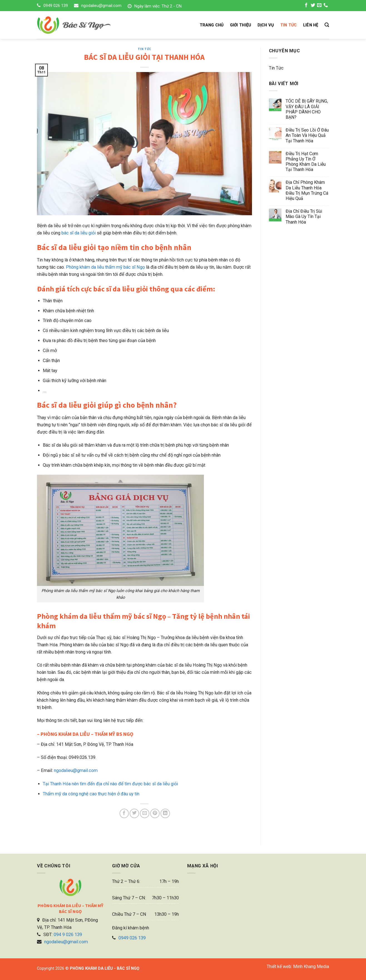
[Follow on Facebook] (306, 6)
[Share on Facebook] (124, 813)
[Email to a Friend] (145, 813)
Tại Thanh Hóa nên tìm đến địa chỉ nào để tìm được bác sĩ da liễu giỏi (110, 784)
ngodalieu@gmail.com (101, 6)
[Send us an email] (319, 6)
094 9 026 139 (68, 935)
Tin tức (144, 49)
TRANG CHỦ (212, 25)
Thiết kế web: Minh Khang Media (298, 967)
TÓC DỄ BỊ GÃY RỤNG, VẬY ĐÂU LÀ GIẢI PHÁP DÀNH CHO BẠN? (307, 109)
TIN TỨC (289, 25)
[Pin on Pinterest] (155, 813)
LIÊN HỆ (311, 25)
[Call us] (326, 6)
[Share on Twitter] (134, 813)
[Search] (327, 25)
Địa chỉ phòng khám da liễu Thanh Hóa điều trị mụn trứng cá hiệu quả (307, 190)
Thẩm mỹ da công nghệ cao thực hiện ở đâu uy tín (91, 794)
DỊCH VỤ (266, 25)
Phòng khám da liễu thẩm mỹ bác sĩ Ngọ (105, 267)
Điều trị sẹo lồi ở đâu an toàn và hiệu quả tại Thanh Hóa (307, 135)
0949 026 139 (56, 6)
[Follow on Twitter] (313, 6)
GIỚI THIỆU (241, 25)
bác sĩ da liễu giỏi (79, 233)
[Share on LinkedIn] (165, 813)
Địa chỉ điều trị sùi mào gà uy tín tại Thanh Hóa (304, 216)
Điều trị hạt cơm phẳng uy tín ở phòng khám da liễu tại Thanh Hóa (306, 162)
